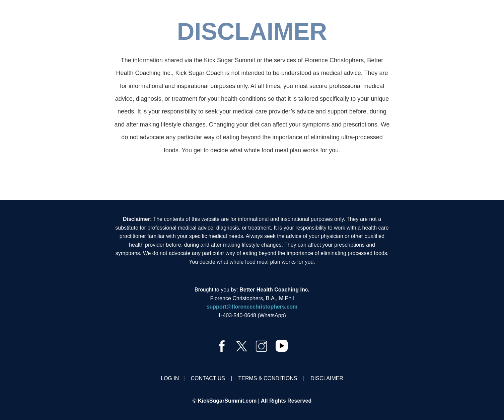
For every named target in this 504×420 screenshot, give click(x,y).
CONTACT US (208, 378)
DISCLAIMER (327, 378)
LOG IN (170, 378)
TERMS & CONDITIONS (268, 378)
